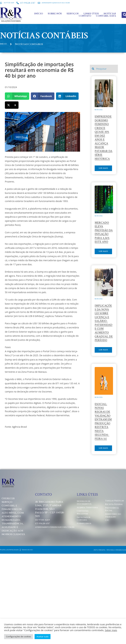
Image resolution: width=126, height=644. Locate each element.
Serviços (72, 11)
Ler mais (102, 182)
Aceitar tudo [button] (43, 637)
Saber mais (111, 630)
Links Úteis (91, 11)
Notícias (109, 11)
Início (38, 11)
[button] (17, 90)
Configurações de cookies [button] (19, 637)
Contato (84, 13)
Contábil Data (105, 13)
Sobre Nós (54, 11)
